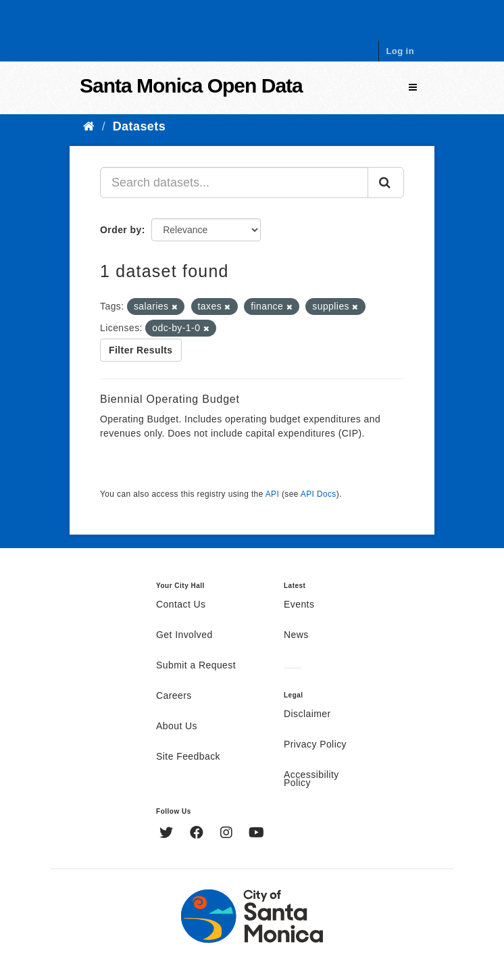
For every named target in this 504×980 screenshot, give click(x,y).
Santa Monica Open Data (191, 85)
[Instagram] (228, 834)
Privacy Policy (315, 745)
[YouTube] (256, 834)
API (272, 494)
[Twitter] (168, 834)
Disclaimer (307, 714)
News (296, 635)
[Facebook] (198, 834)
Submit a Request (196, 666)
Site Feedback (188, 757)
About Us (177, 727)
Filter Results (141, 350)
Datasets (139, 126)
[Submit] (386, 182)
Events (299, 605)
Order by (121, 230)
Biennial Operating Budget (170, 399)
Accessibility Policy (311, 779)
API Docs (319, 494)
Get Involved (184, 635)
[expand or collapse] (413, 88)
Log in (400, 51)
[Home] (89, 126)
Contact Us (181, 605)
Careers (174, 696)
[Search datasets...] (234, 182)
